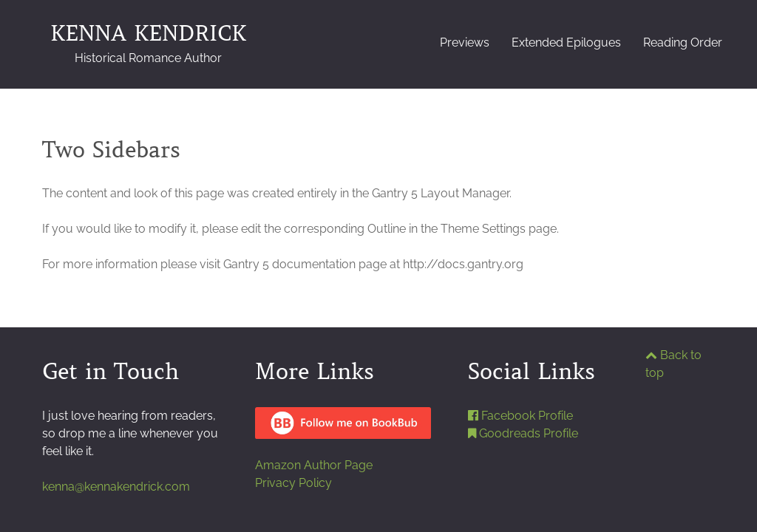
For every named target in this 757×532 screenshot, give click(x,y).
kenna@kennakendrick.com (116, 487)
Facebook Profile (520, 416)
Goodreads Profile (523, 433)
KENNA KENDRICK (148, 42)
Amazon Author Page (314, 465)
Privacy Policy (293, 483)
